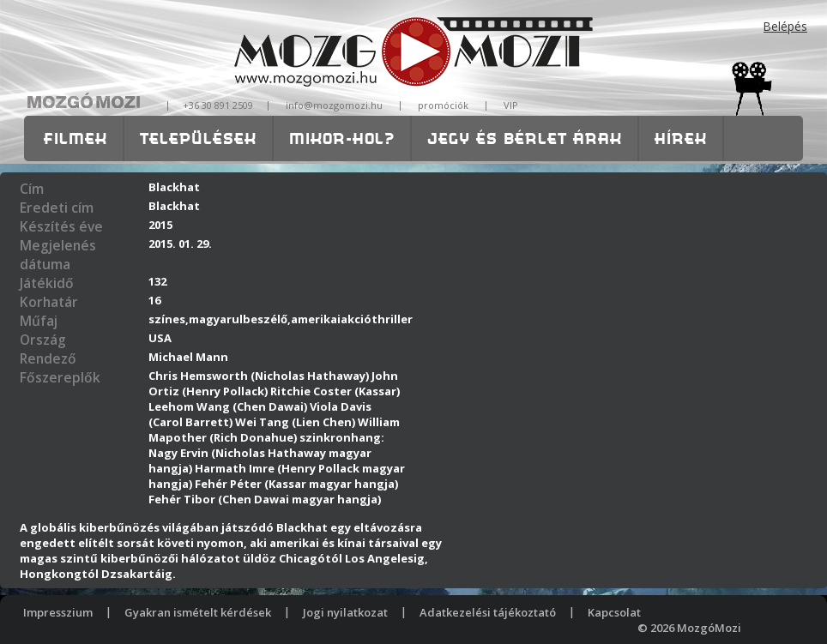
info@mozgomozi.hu (334, 105)
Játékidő (47, 283)
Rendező (48, 358)
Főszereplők (60, 377)
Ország (43, 340)
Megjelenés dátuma (58, 255)
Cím (32, 189)
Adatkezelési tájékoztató (488, 612)
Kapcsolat (614, 612)
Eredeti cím (57, 208)
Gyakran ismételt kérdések (198, 612)
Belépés (785, 26)
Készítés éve (61, 226)
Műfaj (39, 321)
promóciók (443, 105)
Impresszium (58, 612)
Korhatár (49, 302)
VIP (511, 105)
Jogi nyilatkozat (345, 612)
